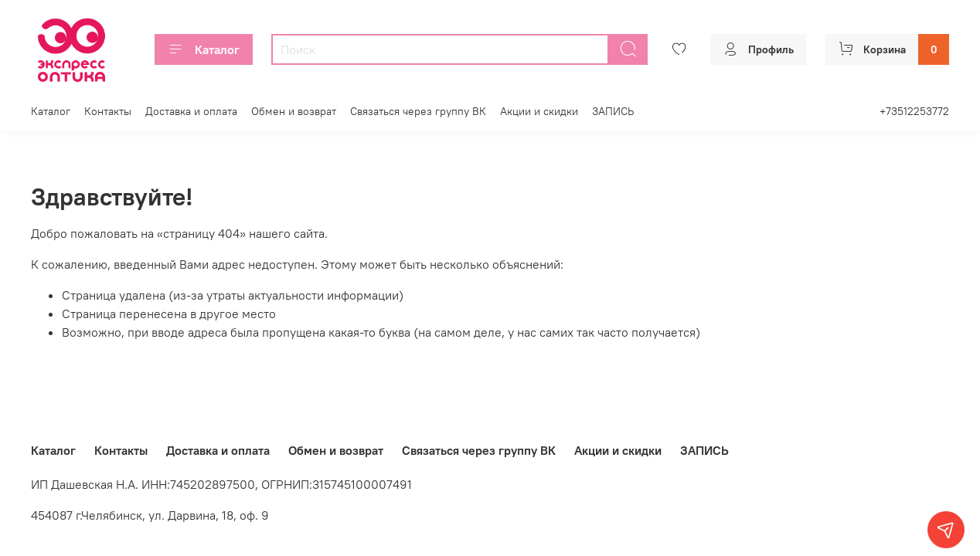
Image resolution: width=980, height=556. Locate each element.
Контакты (108, 111)
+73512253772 (914, 111)
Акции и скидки (539, 111)
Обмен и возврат (294, 111)
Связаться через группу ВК (418, 111)
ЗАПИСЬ (613, 111)
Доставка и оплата (191, 111)
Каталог (204, 49)
